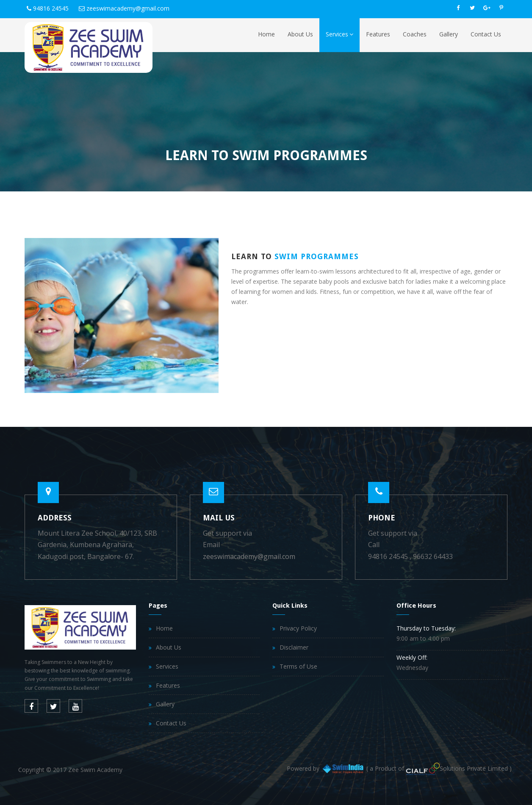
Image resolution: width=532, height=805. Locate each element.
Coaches (415, 34)
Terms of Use (298, 666)
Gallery (449, 34)
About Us (300, 34)
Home (266, 34)
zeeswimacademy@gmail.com (128, 8)
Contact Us (486, 34)
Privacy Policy (298, 628)
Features (378, 34)
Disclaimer (294, 647)
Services (339, 34)
